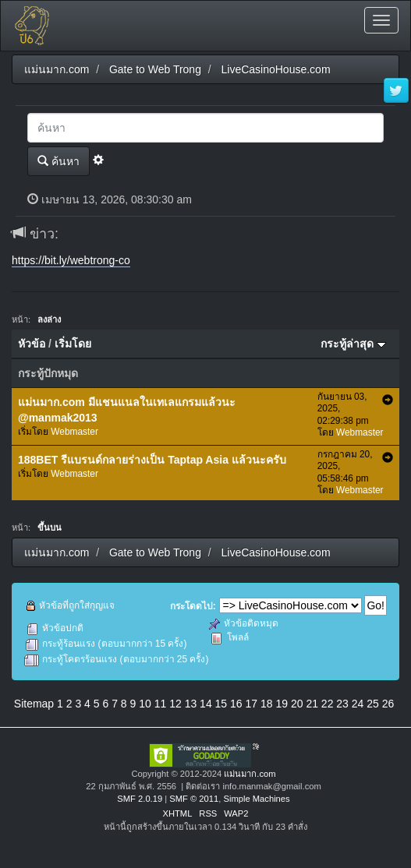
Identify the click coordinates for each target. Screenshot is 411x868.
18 (267, 704)
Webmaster (74, 432)
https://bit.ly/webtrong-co (71, 260)
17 (252, 704)
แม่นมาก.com (250, 774)
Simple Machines (256, 799)
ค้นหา (58, 161)
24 (358, 704)
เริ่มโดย (73, 344)
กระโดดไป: (193, 606)
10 (145, 704)
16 (236, 704)
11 (161, 704)
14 (206, 704)
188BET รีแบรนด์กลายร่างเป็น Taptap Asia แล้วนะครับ (152, 460)
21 (312, 704)
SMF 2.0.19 (140, 799)
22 (328, 704)
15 (221, 704)
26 (388, 704)
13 (191, 704)
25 (373, 704)
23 (342, 704)
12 (175, 704)
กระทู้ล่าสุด (353, 344)
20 (297, 704)
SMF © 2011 (194, 799)
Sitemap (34, 704)
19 (282, 704)
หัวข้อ (32, 344)
